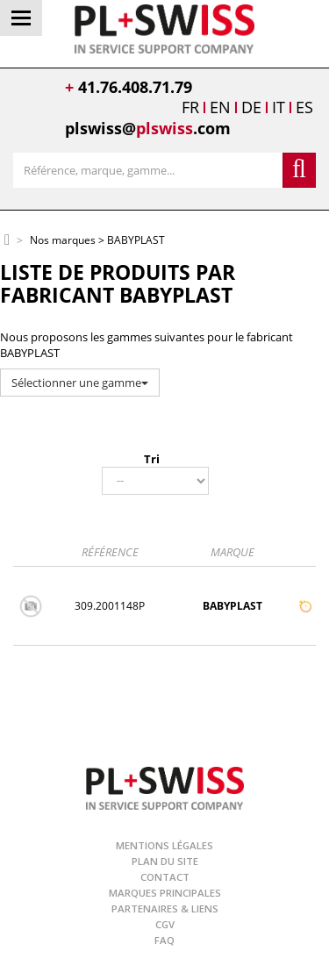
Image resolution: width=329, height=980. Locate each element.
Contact (165, 877)
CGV (165, 924)
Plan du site (165, 861)
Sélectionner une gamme (80, 383)
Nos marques (63, 241)
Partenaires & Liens (165, 908)
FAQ (164, 940)
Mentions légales (164, 845)
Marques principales (165, 893)
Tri (152, 459)
